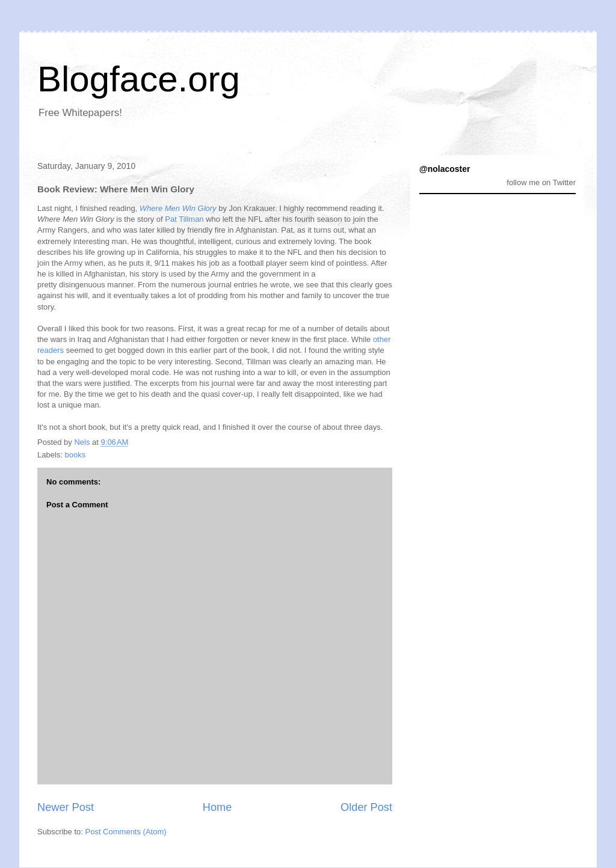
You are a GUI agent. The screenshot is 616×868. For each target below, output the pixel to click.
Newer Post (66, 807)
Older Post (366, 807)
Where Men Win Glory (178, 208)
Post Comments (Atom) (126, 832)
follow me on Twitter (541, 182)
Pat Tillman (184, 219)
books (75, 455)
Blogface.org (139, 79)
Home (217, 807)
